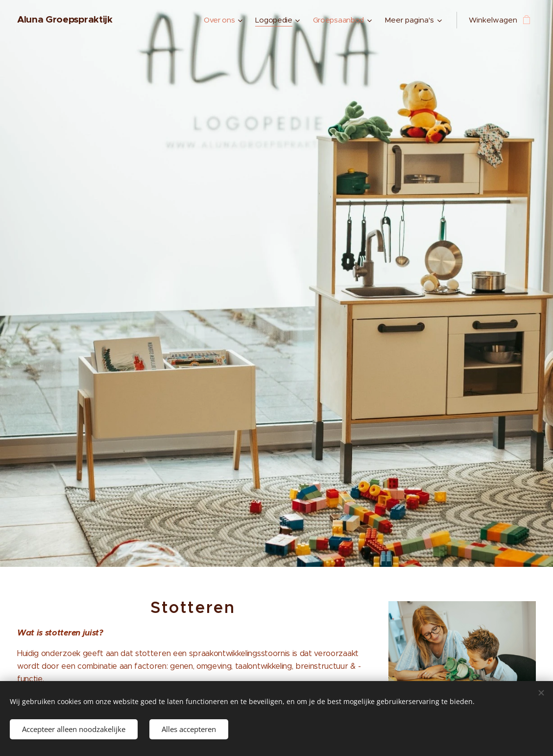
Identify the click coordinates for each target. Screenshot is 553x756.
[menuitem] (221, 20)
